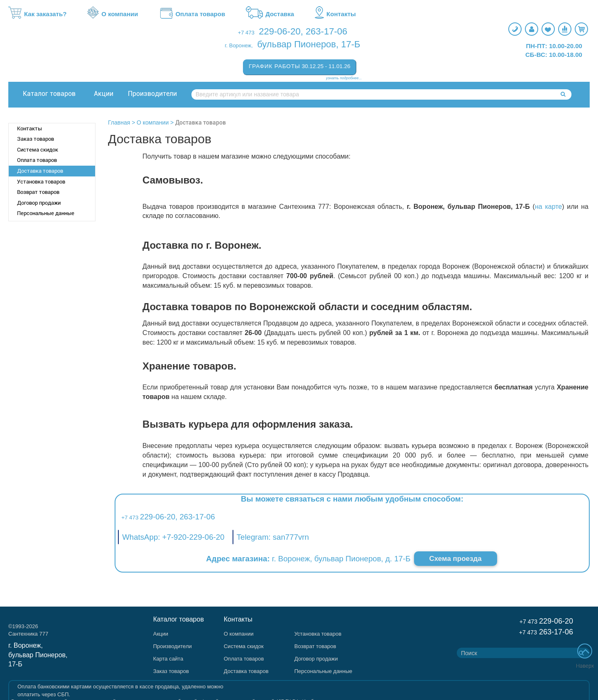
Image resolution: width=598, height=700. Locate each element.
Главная (119, 122)
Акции (104, 94)
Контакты (335, 14)
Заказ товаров (36, 139)
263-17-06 (326, 31)
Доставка (270, 14)
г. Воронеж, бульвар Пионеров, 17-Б (38, 655)
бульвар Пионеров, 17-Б (309, 44)
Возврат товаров (38, 192)
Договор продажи (39, 203)
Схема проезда (456, 559)
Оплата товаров (192, 14)
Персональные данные (46, 213)
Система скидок (38, 150)
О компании (113, 14)
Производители (152, 94)
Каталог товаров (49, 94)
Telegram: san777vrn (273, 537)
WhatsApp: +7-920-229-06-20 (173, 537)
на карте (548, 207)
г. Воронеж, (239, 45)
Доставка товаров (40, 171)
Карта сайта (168, 659)
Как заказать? (37, 14)
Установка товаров (41, 182)
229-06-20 (279, 31)
